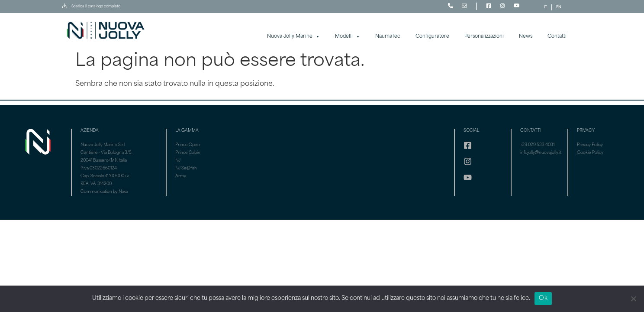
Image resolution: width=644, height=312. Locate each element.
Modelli (348, 37)
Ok (543, 298)
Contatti (557, 37)
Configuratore (432, 37)
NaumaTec (388, 37)
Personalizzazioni (484, 37)
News (526, 37)
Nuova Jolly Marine (293, 37)
